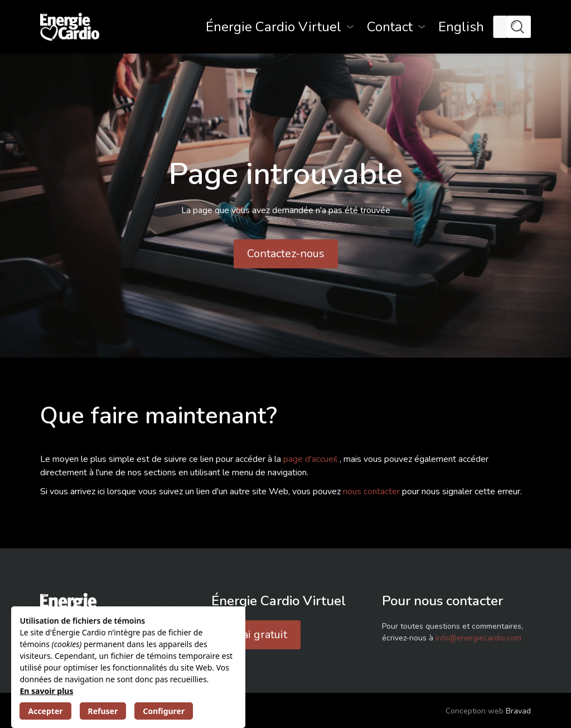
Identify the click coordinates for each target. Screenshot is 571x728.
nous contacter (372, 491)
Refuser (103, 711)
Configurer (164, 711)
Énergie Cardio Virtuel (274, 27)
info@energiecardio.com (478, 638)
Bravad (518, 711)
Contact (390, 27)
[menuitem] (461, 27)
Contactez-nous (286, 254)
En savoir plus (46, 691)
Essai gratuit (256, 635)
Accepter (45, 711)
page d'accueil (311, 459)
